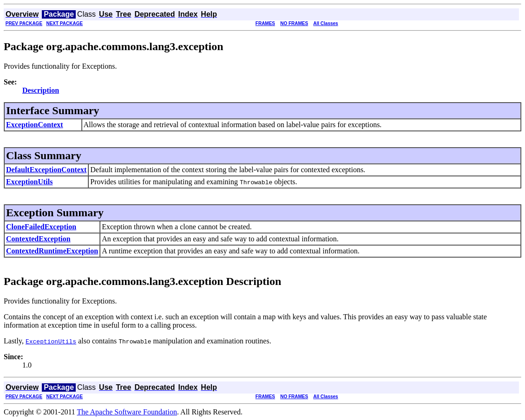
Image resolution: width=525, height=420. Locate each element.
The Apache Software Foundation (127, 412)
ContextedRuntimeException (52, 251)
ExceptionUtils (29, 182)
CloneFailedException (41, 227)
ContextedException (38, 239)
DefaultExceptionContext (46, 170)
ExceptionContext (35, 125)
